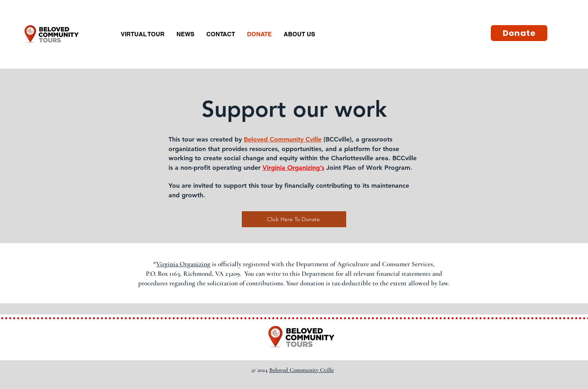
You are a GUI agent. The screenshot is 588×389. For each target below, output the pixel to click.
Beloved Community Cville (283, 139)
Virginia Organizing (291, 168)
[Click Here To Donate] (294, 219)
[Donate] (519, 33)
